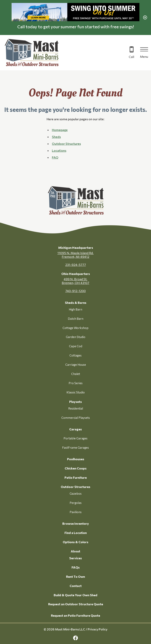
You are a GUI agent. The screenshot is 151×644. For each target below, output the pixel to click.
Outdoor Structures (75, 487)
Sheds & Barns (76, 303)
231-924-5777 (76, 265)
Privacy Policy (98, 629)
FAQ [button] (55, 157)
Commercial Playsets (76, 418)
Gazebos (76, 493)
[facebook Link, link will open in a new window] (75, 638)
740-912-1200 (75, 291)
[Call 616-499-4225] (131, 53)
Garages (75, 429)
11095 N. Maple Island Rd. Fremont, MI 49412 (75, 255)
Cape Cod (76, 346)
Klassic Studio (76, 392)
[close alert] (145, 17)
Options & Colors (75, 542)
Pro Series (76, 383)
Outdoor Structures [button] (66, 144)
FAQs (76, 567)
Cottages (75, 355)
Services (75, 558)
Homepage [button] (60, 130)
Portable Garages (75, 438)
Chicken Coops (76, 468)
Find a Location (76, 533)
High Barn (75, 309)
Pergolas (76, 503)
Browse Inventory (76, 523)
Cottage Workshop (75, 328)
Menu (144, 56)
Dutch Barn (76, 319)
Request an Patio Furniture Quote (75, 615)
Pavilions (76, 512)
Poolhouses (76, 459)
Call (131, 57)
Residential (76, 408)
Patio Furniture (76, 477)
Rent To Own (75, 576)
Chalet (76, 374)
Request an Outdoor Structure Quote (76, 604)
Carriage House (76, 365)
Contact (76, 586)
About (75, 551)
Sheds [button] (56, 137)
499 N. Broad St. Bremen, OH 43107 (75, 281)
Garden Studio (76, 337)
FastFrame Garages (75, 447)
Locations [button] (59, 150)
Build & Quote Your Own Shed (75, 595)
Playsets (75, 402)
